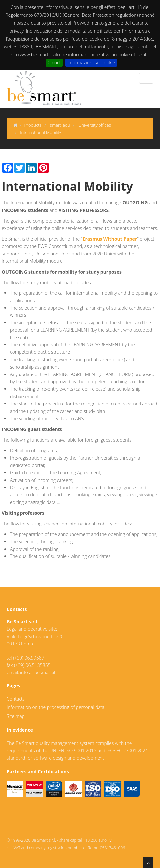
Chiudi (54, 62)
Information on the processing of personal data (56, 707)
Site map (16, 716)
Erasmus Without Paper (110, 239)
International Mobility (41, 132)
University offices (95, 125)
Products (33, 125)
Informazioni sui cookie (91, 62)
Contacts (16, 699)
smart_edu (60, 125)
